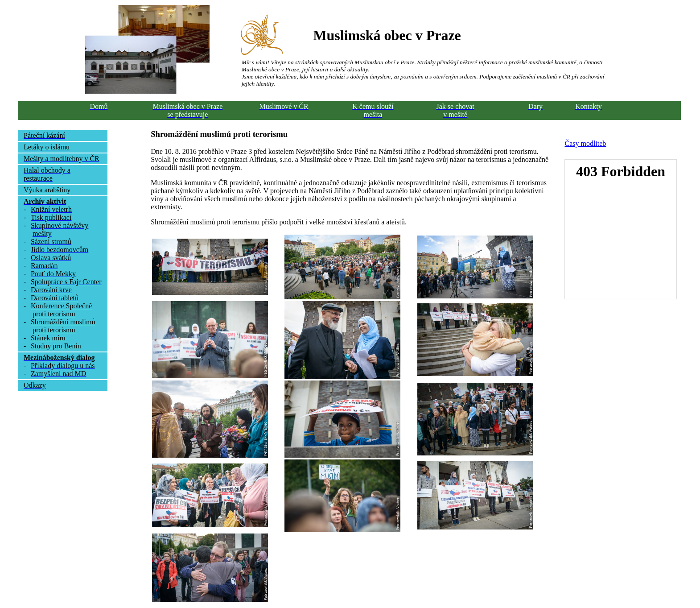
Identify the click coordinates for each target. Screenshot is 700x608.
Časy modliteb (585, 143)
